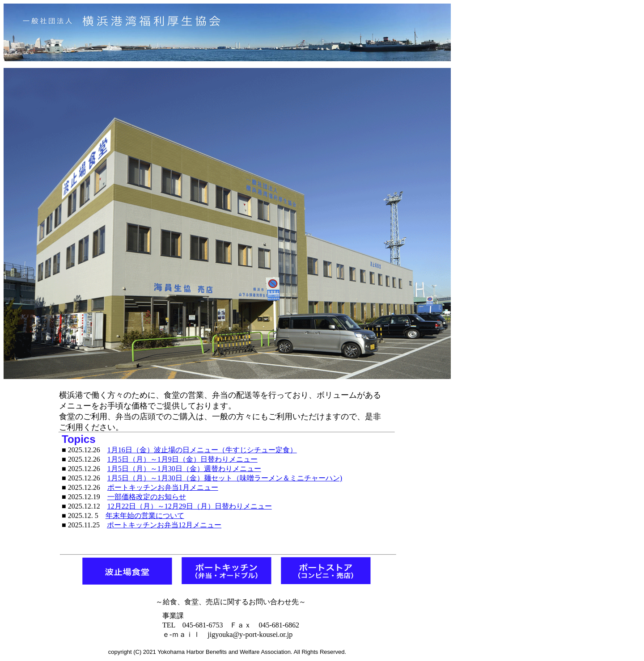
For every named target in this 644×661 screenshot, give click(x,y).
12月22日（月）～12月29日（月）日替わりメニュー (190, 506)
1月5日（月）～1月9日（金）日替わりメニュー (182, 459)
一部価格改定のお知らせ (147, 497)
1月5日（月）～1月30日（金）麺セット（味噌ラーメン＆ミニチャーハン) (225, 478)
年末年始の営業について (145, 516)
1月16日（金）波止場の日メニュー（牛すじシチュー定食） (202, 450)
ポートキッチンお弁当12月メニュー (164, 525)
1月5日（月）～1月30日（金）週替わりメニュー (184, 469)
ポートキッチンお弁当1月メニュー (163, 487)
